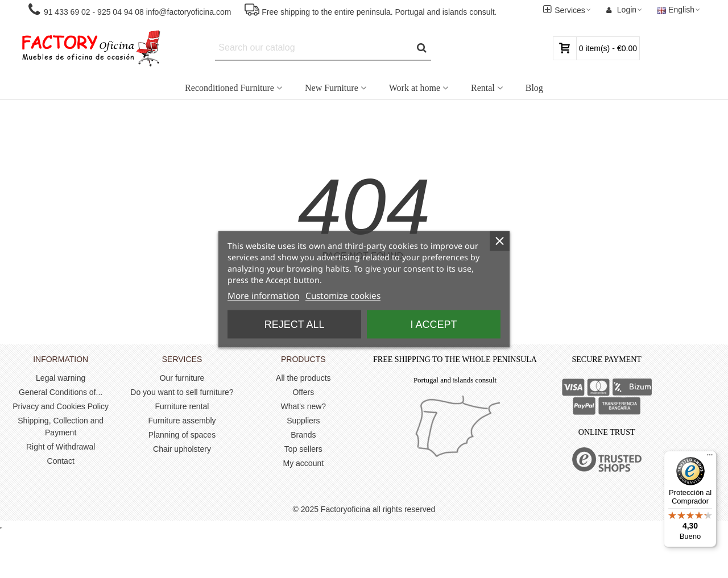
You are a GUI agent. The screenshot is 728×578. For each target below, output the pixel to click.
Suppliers (303, 421)
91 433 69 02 (66, 12)
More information (263, 295)
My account (304, 463)
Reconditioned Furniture (229, 88)
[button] (129, 10)
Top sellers (303, 449)
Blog (534, 88)
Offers (303, 392)
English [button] (679, 10)
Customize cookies (343, 295)
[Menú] (710, 458)
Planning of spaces (182, 435)
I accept (433, 324)
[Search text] (313, 48)
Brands (303, 435)
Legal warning (61, 378)
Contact (61, 461)
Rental (483, 88)
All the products (303, 378)
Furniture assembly (182, 421)
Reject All (295, 324)
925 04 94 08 (121, 12)
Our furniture (182, 378)
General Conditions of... (61, 392)
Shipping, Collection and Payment (61, 427)
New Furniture (332, 88)
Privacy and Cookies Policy (61, 406)
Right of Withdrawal (61, 447)
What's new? (303, 406)
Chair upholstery (182, 449)
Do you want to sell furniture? (182, 392)
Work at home (415, 88)
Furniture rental (182, 406)
